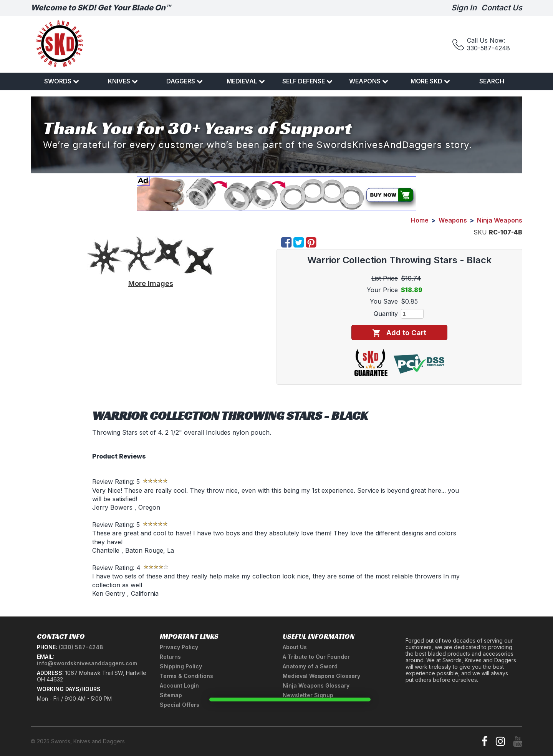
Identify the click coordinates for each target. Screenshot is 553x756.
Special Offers (180, 705)
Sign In (464, 8)
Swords (62, 81)
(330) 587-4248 (81, 647)
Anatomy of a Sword (310, 666)
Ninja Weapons (500, 220)
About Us (295, 647)
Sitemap (171, 695)
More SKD (430, 81)
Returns (170, 657)
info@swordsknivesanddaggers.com (87, 663)
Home (420, 220)
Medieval (246, 81)
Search (492, 81)
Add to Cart (399, 333)
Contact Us (502, 8)
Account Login (179, 685)
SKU (480, 232)
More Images (151, 283)
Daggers (185, 81)
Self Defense (307, 81)
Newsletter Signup (308, 695)
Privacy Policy (179, 647)
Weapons (369, 81)
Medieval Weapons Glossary (321, 676)
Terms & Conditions (186, 676)
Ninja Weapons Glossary (316, 685)
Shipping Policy (181, 666)
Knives (123, 81)
